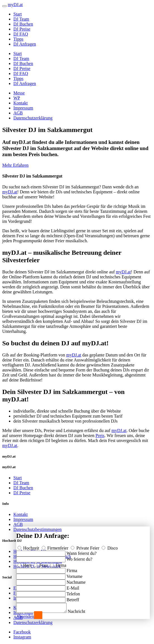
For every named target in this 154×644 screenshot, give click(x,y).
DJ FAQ (21, 34)
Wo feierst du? (80, 557)
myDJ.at (10, 192)
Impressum (23, 108)
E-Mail (73, 586)
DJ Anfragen (25, 44)
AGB (18, 113)
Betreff (73, 598)
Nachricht (82, 611)
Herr (25, 564)
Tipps (18, 39)
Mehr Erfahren (15, 165)
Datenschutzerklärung (33, 118)
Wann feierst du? (82, 552)
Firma (58, 564)
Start (18, 14)
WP (17, 98)
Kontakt (21, 103)
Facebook (22, 632)
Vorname (74, 575)
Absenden (25, 616)
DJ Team (21, 19)
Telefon (73, 592)
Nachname (76, 581)
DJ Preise (22, 29)
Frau (41, 564)
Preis (100, 435)
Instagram (22, 637)
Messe (19, 93)
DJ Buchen (23, 24)
